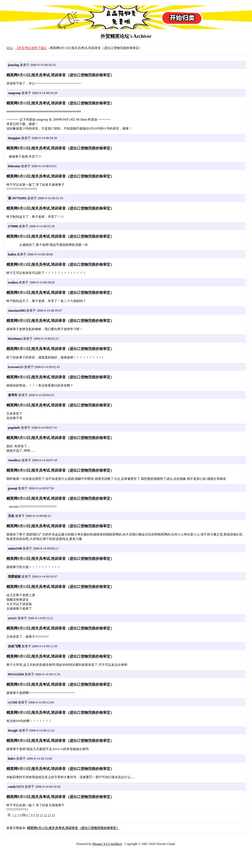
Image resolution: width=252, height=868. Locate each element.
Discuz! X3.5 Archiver (107, 844)
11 (41, 815)
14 (53, 815)
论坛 (10, 48)
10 (37, 815)
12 (45, 815)
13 (49, 815)
